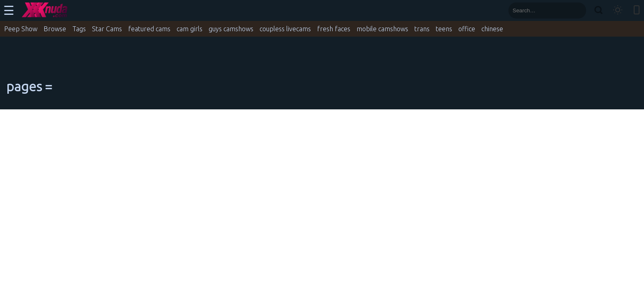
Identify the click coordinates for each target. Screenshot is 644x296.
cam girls (190, 29)
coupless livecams (285, 29)
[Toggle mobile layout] (637, 10)
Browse (55, 29)
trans (422, 29)
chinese (492, 29)
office (467, 29)
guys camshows (231, 29)
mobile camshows (382, 29)
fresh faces (334, 29)
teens (444, 29)
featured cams (149, 29)
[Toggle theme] (618, 10)
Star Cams (107, 29)
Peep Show (21, 29)
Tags (79, 29)
